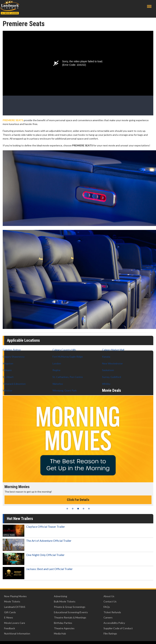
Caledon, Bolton (12, 350)
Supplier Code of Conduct (118, 628)
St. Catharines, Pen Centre (68, 377)
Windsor (7, 390)
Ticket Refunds (112, 612)
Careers (108, 617)
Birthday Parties (63, 623)
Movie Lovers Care (15, 623)
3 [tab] (78, 509)
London (57, 363)
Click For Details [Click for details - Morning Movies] (78, 500)
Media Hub (60, 633)
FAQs (107, 607)
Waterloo (58, 384)
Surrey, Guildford (112, 377)
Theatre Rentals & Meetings (70, 617)
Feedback (10, 628)
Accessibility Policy (114, 623)
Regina (56, 370)
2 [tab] (73, 509)
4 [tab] (84, 509)
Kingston (8, 363)
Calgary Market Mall (113, 350)
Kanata (106, 357)
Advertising (61, 596)
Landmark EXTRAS (15, 607)
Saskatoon (108, 370)
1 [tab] (67, 509)
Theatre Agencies (64, 628)
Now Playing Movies (15, 596)
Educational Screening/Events (71, 612)
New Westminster (112, 363)
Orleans (7, 370)
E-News (9, 617)
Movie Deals (112, 390)
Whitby (106, 384)
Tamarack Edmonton (14, 384)
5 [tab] (89, 509)
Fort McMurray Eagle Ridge (68, 357)
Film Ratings (110, 633)
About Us (109, 596)
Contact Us (110, 601)
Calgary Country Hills (64, 350)
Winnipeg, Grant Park (65, 390)
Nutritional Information (17, 633)
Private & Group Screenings (70, 607)
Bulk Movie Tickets (65, 601)
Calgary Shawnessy (14, 357)
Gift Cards (10, 612)
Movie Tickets (12, 601)
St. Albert (8, 377)
